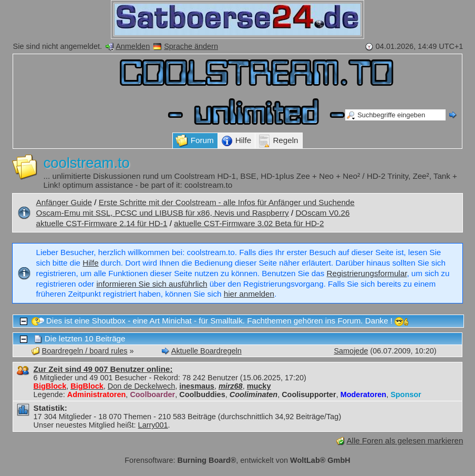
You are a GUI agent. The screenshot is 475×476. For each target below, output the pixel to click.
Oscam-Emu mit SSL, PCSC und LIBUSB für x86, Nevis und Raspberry (163, 213)
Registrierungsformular (367, 273)
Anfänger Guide (64, 202)
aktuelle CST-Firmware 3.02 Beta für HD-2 (249, 223)
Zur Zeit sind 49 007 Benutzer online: (103, 369)
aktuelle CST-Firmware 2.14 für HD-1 (102, 223)
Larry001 (153, 425)
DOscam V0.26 (322, 213)
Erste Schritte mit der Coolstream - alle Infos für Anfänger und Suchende (227, 202)
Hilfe (90, 263)
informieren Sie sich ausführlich (152, 284)
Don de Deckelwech (141, 386)
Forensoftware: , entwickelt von (237, 460)
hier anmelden (249, 294)
